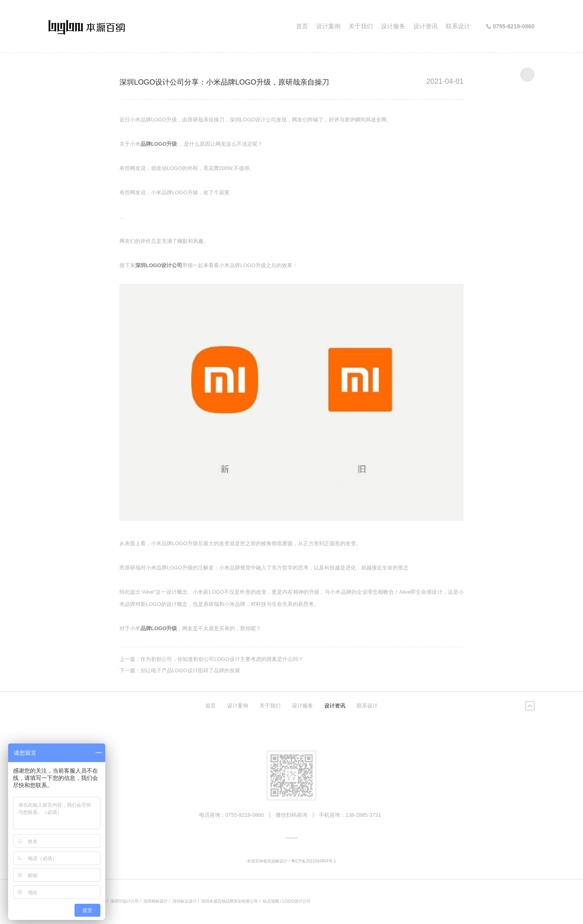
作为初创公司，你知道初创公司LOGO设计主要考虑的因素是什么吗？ (222, 659)
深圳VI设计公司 (124, 901)
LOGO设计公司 (297, 901)
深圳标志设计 (185, 901)
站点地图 (271, 901)
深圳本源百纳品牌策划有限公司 (230, 901)
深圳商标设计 (155, 901)
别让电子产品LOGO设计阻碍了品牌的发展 (190, 670)
